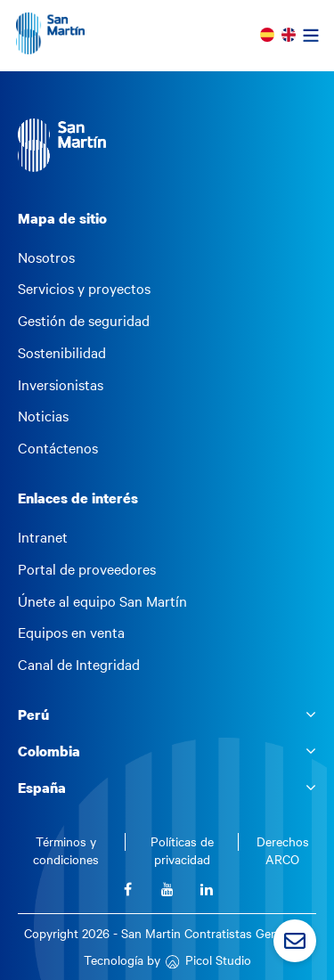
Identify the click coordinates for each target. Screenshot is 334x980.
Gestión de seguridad (84, 321)
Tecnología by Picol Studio (167, 960)
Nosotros (46, 257)
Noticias (43, 416)
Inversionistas (61, 385)
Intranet (43, 537)
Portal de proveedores (87, 569)
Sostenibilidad (62, 353)
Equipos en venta (71, 633)
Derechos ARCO (283, 850)
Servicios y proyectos (84, 289)
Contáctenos (58, 448)
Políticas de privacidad (182, 850)
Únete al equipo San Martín (102, 601)
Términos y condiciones (66, 850)
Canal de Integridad (79, 665)
